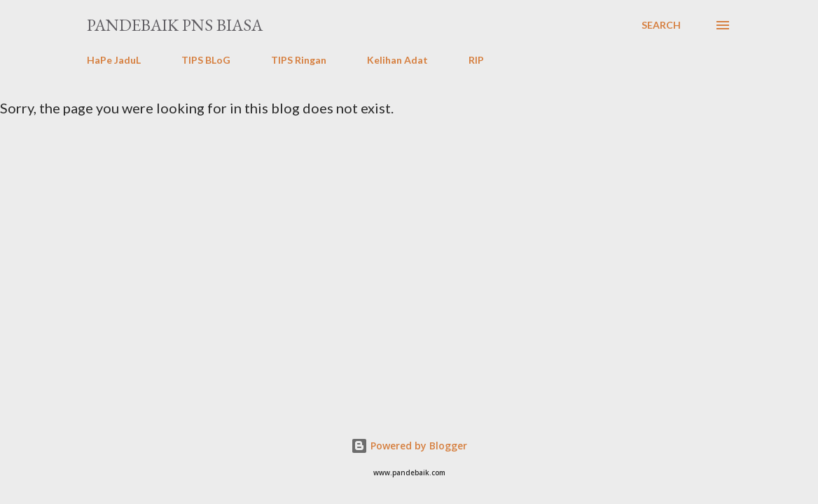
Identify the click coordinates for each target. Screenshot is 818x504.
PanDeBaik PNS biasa (175, 25)
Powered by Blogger (409, 446)
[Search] (661, 25)
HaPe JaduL (114, 60)
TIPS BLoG (206, 60)
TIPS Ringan (299, 60)
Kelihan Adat (397, 60)
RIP (476, 60)
